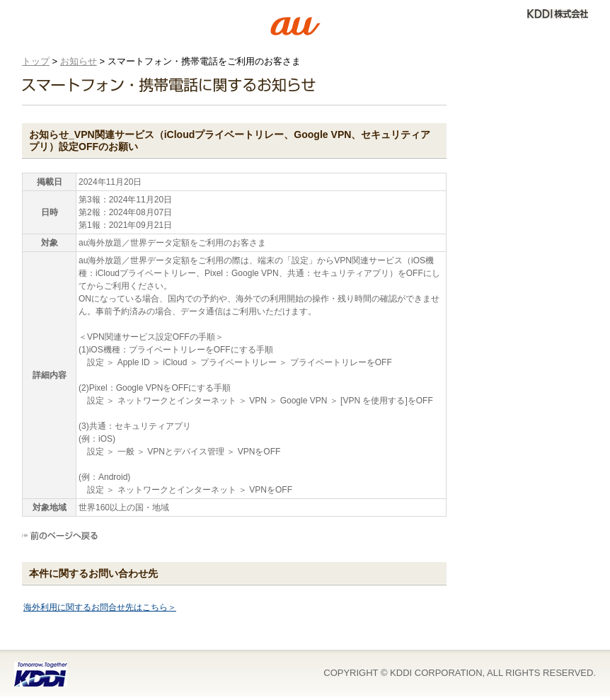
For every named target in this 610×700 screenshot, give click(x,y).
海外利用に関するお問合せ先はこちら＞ (100, 607)
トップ (36, 61)
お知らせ (79, 61)
